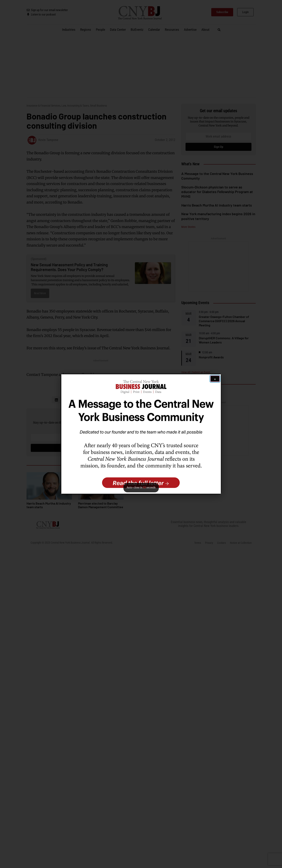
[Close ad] (215, 379)
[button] (141, 434)
